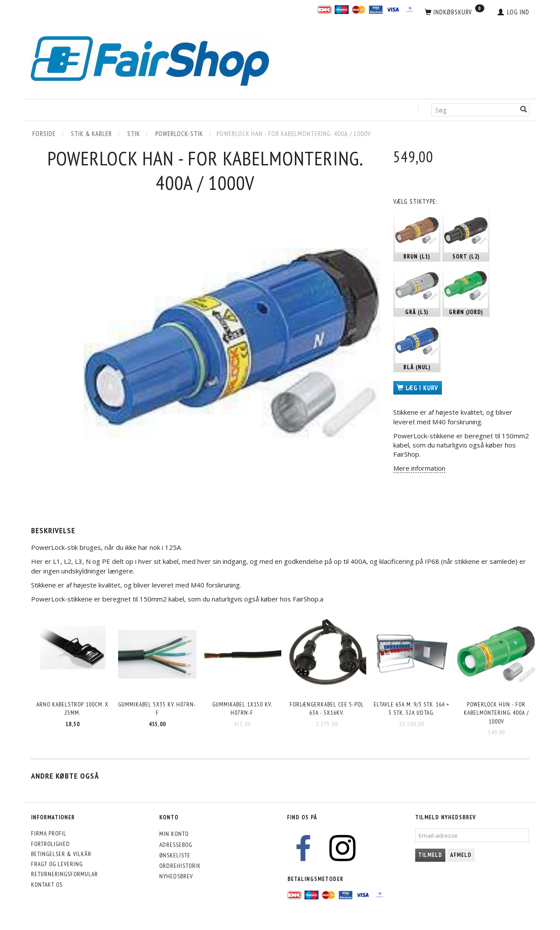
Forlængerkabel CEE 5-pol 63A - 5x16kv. (327, 708)
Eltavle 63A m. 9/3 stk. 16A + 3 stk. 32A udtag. (411, 708)
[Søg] (524, 110)
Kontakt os (47, 885)
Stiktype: (415, 201)
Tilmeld (430, 855)
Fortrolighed (51, 844)
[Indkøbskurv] (455, 12)
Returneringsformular (65, 874)
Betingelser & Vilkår (61, 854)
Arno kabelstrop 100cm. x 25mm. (72, 708)
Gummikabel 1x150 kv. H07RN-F (242, 708)
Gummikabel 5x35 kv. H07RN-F (157, 708)
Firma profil (49, 833)
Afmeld (461, 855)
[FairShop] (150, 60)
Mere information (419, 468)
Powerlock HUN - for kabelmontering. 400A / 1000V (496, 713)
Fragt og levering (57, 864)
